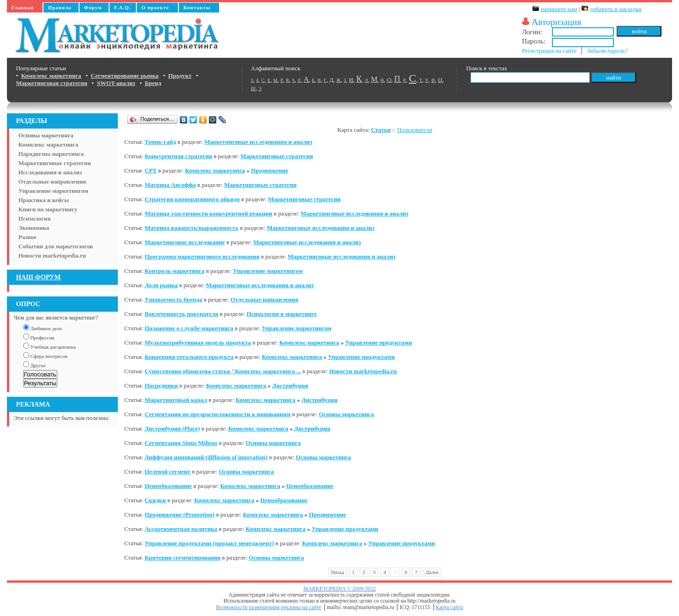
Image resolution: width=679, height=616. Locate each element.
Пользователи (415, 130)
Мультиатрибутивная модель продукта (198, 342)
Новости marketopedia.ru (52, 256)
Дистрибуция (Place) (172, 428)
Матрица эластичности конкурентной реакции (208, 213)
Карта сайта (450, 607)
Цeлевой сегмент (168, 471)
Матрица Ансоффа (170, 185)
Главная (23, 7)
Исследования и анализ (50, 172)
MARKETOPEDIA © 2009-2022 (339, 589)
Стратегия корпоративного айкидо (192, 199)
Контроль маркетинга (175, 271)
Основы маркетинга (46, 135)
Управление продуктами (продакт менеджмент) (209, 543)
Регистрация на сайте (549, 51)
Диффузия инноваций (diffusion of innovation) (206, 457)
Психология (35, 219)
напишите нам (559, 9)
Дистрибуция (290, 385)
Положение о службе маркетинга (189, 328)
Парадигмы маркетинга (51, 154)
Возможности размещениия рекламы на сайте (269, 607)
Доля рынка (161, 285)
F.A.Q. (122, 7)
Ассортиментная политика (181, 529)
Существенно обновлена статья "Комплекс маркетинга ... (223, 371)
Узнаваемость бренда (174, 299)
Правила (60, 7)
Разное (28, 237)
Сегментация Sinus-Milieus (181, 443)
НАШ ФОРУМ (39, 277)
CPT (151, 170)
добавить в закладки (616, 9)
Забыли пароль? (607, 51)
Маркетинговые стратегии (55, 163)
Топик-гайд (160, 142)
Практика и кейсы (44, 200)
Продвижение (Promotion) (180, 514)
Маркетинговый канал (176, 400)
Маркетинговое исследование (185, 242)
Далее (432, 572)
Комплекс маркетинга (49, 145)
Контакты (197, 7)
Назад (338, 572)
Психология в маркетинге (281, 314)
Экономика (34, 228)
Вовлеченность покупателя (181, 314)
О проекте (155, 7)
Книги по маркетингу (48, 209)
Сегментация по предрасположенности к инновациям (218, 414)
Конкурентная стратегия (178, 156)
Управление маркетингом (53, 191)
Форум (93, 7)
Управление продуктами (379, 342)
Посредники (161, 385)
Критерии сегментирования (183, 557)
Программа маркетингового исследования (202, 256)
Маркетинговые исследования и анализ (258, 142)
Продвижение (269, 170)
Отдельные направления (52, 182)
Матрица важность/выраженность (192, 228)
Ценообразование (168, 486)
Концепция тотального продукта (189, 357)
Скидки (155, 500)
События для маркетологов (56, 246)
